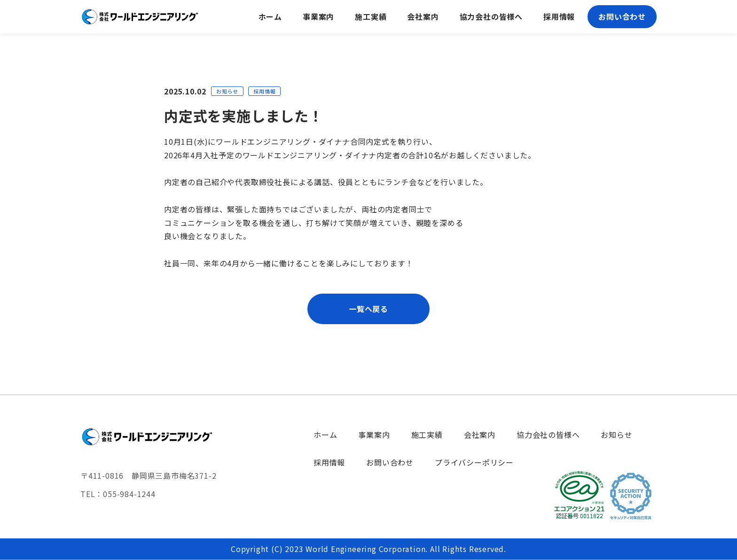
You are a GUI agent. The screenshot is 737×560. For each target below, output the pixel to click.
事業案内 (374, 435)
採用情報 (329, 462)
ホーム (325, 435)
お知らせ (616, 435)
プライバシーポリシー (474, 462)
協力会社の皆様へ (548, 435)
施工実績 (427, 435)
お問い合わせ (390, 462)
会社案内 (480, 435)
